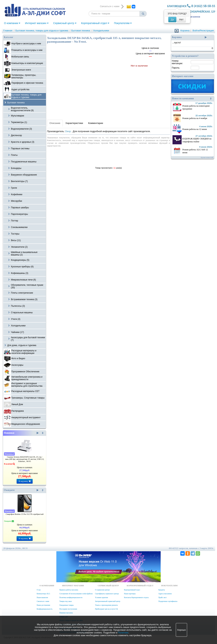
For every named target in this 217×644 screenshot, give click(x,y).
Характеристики (74, 123)
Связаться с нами (43, 601)
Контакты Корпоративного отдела (136, 598)
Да (172, 19)
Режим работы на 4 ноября (195, 118)
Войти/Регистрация (203, 31)
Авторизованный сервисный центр (108, 601)
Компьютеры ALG (43, 594)
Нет (181, 19)
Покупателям (123, 23)
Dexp (68, 131)
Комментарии (96, 123)
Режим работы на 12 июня (195, 129)
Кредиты (162, 590)
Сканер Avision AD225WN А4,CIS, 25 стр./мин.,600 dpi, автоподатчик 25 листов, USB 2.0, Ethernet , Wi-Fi (25, 459)
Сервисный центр (65, 23)
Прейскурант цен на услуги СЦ (106, 609)
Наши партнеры (130, 594)
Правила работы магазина (69, 590)
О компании (12, 23)
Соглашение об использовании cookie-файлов (76, 594)
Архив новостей (207, 158)
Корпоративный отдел (95, 23)
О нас (39, 590)
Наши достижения (43, 605)
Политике (123, 633)
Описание (55, 123)
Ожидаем (21, 490)
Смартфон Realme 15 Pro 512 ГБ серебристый (25, 514)
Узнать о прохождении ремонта (106, 605)
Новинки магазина (66, 613)
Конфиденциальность (44, 609)
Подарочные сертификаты (168, 601)
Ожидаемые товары (66, 605)
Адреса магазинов (165, 594)
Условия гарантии (101, 598)
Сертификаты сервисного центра (107, 594)
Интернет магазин (37, 23)
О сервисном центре (102, 590)
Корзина (185, 31)
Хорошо (181, 630)
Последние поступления (68, 609)
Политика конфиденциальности (71, 598)
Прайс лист (163, 598)
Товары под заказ (65, 601)
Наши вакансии (42, 598)
